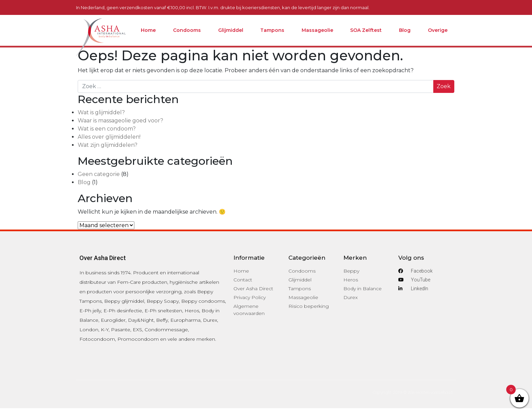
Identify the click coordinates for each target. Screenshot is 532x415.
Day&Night (141, 320)
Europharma (185, 320)
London (89, 330)
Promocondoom (138, 339)
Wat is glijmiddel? (101, 112)
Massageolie (317, 30)
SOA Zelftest (366, 30)
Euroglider (113, 320)
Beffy (162, 320)
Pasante (121, 330)
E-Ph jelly (90, 311)
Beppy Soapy (163, 301)
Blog (405, 30)
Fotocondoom (97, 339)
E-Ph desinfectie (123, 311)
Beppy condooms (203, 301)
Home (148, 30)
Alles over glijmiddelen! (109, 137)
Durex (210, 320)
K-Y (105, 330)
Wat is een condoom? (107, 129)
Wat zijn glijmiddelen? (108, 145)
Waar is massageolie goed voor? (120, 121)
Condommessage (166, 330)
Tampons (272, 30)
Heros (192, 311)
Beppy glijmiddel (124, 301)
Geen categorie (99, 174)
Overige (438, 30)
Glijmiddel (231, 30)
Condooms (187, 30)
